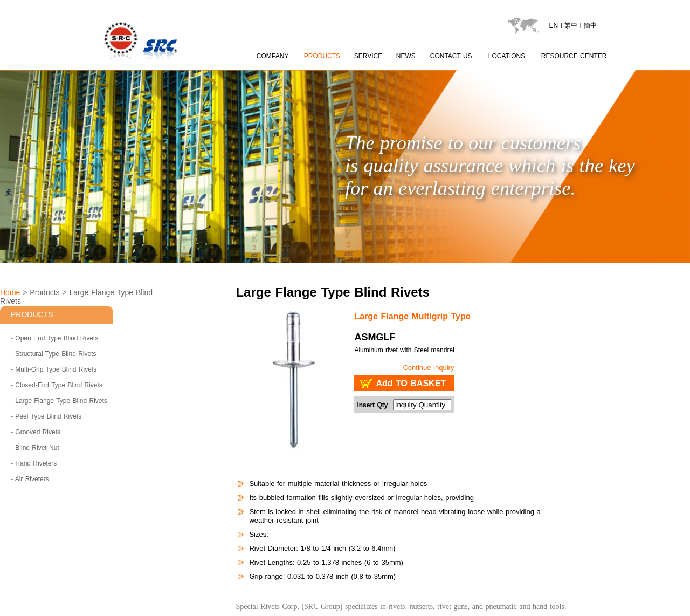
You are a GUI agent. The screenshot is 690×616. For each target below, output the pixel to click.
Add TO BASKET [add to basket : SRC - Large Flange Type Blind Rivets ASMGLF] (411, 383)
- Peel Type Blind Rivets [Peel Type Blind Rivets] (46, 416)
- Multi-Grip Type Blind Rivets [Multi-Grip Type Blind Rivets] (54, 369)
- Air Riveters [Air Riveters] (30, 479)
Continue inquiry (428, 368)
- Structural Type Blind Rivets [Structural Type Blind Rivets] (54, 354)
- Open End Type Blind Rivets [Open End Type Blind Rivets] (54, 338)
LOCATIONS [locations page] (507, 56)
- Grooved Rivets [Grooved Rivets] (36, 432)
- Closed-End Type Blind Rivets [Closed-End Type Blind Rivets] (57, 385)
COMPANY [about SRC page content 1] (273, 56)
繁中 (571, 25)
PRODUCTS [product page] (322, 56)
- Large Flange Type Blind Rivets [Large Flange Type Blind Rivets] (59, 401)
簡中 (590, 25)
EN (553, 25)
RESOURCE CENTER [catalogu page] (574, 56)
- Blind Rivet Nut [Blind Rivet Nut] (35, 448)
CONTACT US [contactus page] (451, 56)
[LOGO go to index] (180, 65)
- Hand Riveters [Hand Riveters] (34, 463)
